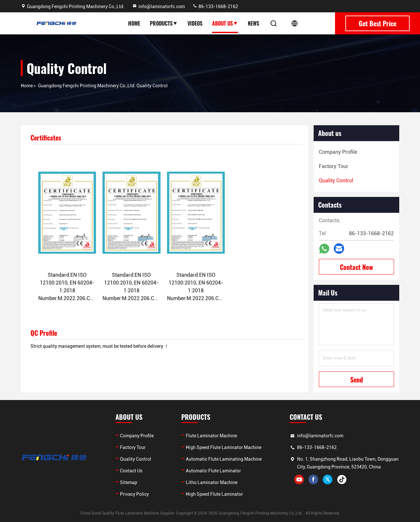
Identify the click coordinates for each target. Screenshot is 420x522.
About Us (225, 23)
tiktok (342, 480)
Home (134, 23)
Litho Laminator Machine (212, 482)
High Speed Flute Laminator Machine (224, 447)
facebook (313, 480)
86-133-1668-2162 (215, 6)
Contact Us (131, 471)
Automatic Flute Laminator (213, 471)
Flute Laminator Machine (211, 436)
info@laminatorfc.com (158, 6)
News (253, 23)
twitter (328, 480)
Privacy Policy (134, 494)
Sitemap (129, 482)
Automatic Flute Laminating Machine (224, 459)
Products (164, 23)
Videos (195, 23)
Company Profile (137, 436)
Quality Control (136, 459)
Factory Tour (133, 447)
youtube (299, 480)
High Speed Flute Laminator (214, 494)
